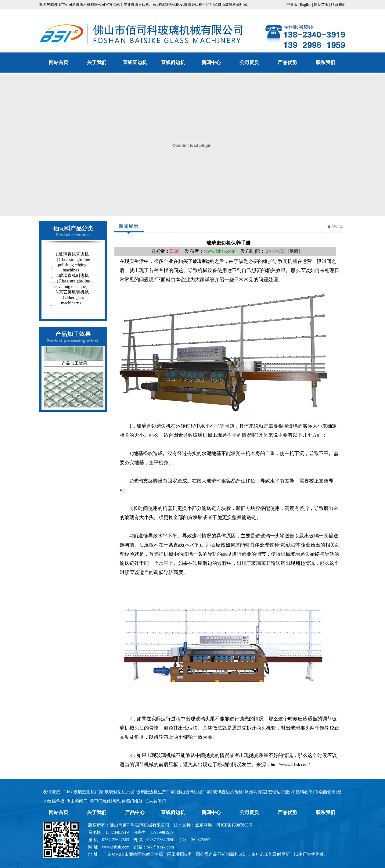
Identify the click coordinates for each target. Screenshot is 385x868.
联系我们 (338, 5)
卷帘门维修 (100, 801)
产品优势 (287, 62)
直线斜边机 (173, 62)
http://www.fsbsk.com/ (290, 765)
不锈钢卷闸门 (304, 792)
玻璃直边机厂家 (144, 5)
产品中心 (135, 812)
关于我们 (97, 62)
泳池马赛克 (255, 792)
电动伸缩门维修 (128, 801)
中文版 (292, 5)
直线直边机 (135, 62)
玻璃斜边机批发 (170, 5)
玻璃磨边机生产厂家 (200, 5)
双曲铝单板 (329, 792)
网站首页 (321, 5)
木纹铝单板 (54, 801)
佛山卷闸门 (77, 801)
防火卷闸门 (155, 801)
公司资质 (249, 62)
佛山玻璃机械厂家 (232, 5)
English (306, 5)
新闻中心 (211, 62)
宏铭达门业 (279, 792)
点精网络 (203, 825)
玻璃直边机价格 (228, 792)
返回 (294, 251)
